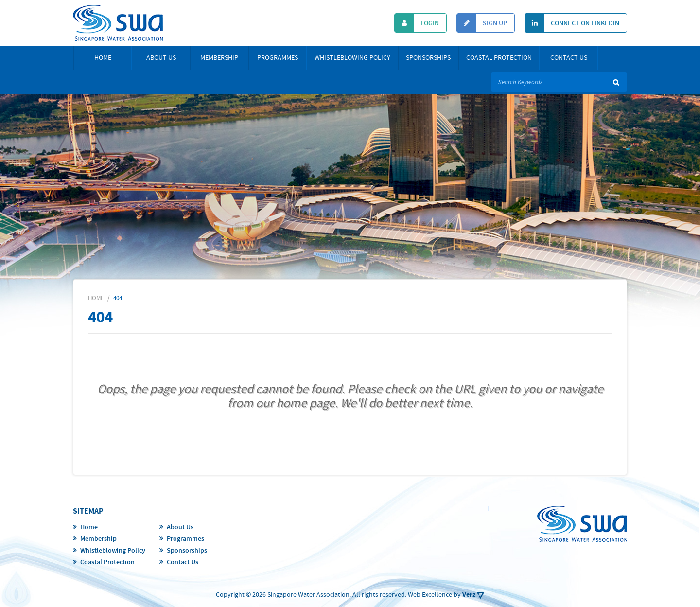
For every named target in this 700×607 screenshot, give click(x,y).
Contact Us (569, 58)
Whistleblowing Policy (352, 58)
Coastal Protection (499, 58)
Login (417, 23)
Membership (219, 58)
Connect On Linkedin (572, 23)
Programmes (278, 58)
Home (103, 58)
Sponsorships (428, 58)
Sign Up (482, 23)
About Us (161, 58)
